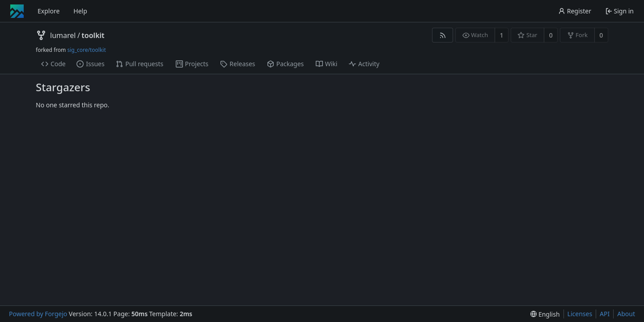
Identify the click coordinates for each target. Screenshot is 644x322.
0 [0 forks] (601, 35)
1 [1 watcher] (502, 35)
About (626, 314)
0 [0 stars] (551, 35)
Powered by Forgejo (38, 314)
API (605, 314)
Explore (49, 11)
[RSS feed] (443, 35)
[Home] (17, 11)
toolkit (93, 35)
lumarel (63, 35)
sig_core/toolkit (86, 50)
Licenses (580, 314)
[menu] (545, 314)
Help (80, 11)
